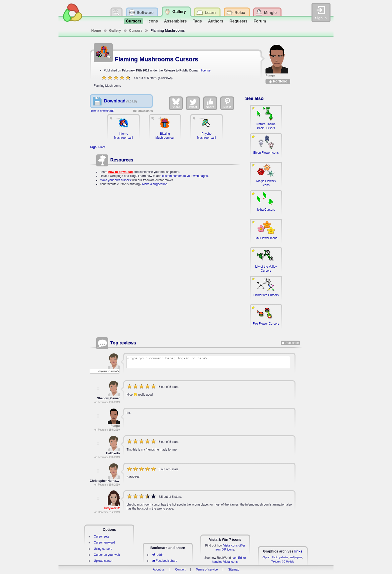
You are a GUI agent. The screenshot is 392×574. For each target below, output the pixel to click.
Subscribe (292, 343)
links (298, 551)
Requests (238, 21)
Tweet (193, 103)
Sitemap (234, 570)
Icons (153, 21)
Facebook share (165, 561)
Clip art (266, 557)
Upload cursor (103, 561)
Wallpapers (296, 557)
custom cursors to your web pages (185, 176)
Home (96, 30)
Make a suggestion (155, 184)
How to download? (102, 111)
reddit (158, 555)
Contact (180, 570)
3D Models (288, 562)
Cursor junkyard (104, 543)
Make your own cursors (115, 180)
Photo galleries (280, 557)
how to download (120, 172)
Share (176, 103)
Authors (216, 21)
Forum (260, 21)
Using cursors (103, 549)
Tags (197, 21)
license (206, 70)
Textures (276, 562)
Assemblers (175, 21)
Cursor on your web (107, 555)
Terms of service (207, 570)
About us (159, 570)
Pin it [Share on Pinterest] (227, 103)
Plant (102, 147)
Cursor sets (101, 537)
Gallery (115, 30)
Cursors (134, 21)
